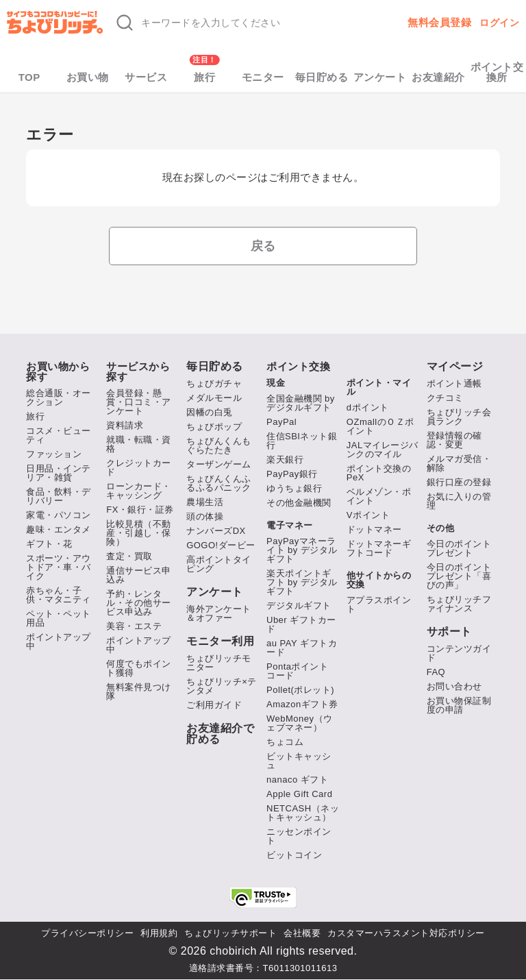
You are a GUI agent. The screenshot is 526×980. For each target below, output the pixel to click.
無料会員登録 (439, 22)
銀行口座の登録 (459, 482)
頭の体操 (205, 516)
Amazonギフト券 (302, 704)
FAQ (436, 672)
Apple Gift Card (299, 794)
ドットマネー (374, 529)
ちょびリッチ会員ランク (459, 417)
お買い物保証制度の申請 (459, 705)
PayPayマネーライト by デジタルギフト (302, 550)
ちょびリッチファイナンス (459, 604)
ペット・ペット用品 (59, 618)
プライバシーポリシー (87, 933)
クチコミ (445, 398)
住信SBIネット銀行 (302, 441)
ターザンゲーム (219, 464)
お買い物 (88, 77)
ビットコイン (294, 855)
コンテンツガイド (459, 653)
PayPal (281, 422)
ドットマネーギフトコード (379, 548)
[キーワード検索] (236, 23)
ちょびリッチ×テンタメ (222, 686)
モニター (263, 77)
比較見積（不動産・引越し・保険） (139, 533)
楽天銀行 (285, 460)
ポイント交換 (298, 366)
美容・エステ (134, 626)
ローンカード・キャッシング (139, 491)
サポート (449, 632)
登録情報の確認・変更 (454, 440)
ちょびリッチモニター (219, 663)
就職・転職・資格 (139, 444)
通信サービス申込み (139, 575)
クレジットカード (139, 467)
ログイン (499, 23)
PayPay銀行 (292, 474)
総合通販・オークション (59, 397)
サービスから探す (138, 371)
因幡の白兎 (210, 412)
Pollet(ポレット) (300, 690)
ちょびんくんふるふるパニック (219, 483)
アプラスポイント (379, 604)
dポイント (368, 407)
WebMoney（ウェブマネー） (300, 723)
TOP (29, 77)
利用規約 (159, 933)
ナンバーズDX (216, 531)
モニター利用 (220, 641)
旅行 (204, 77)
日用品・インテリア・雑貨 (59, 473)
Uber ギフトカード (301, 624)
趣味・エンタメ (59, 529)
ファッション (54, 454)
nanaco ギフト (297, 780)
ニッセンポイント (299, 836)
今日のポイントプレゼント (459, 548)
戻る (263, 246)
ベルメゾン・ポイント (379, 496)
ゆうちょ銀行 (294, 488)
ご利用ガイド (214, 705)
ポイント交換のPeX (379, 473)
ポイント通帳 (454, 383)
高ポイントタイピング (219, 564)
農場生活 (205, 502)
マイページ (455, 367)
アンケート (380, 77)
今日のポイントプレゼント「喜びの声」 (459, 576)
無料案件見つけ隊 (139, 691)
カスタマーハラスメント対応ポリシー (406, 933)
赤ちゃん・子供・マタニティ (59, 595)
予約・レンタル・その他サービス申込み (139, 603)
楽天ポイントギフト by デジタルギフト (302, 582)
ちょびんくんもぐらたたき (219, 445)
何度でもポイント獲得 (139, 668)
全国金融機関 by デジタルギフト (301, 403)
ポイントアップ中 (59, 641)
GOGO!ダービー (221, 545)
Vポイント (368, 515)
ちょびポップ (214, 427)
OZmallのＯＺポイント (380, 426)
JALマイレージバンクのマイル (383, 450)
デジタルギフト (299, 605)
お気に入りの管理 (459, 501)
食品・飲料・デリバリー (59, 496)
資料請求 (125, 425)
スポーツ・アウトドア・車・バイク (59, 567)
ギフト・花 (49, 544)
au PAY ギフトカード (302, 648)
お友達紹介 (438, 77)
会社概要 (302, 933)
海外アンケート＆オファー (219, 613)
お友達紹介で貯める (220, 734)
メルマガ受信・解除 (459, 463)
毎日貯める (322, 77)
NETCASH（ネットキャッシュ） (303, 813)
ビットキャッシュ (299, 761)
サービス (146, 77)
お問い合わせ (454, 686)
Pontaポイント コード (297, 671)
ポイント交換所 (497, 72)
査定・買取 (129, 556)
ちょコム (285, 742)
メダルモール (214, 398)
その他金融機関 (299, 503)
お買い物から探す (58, 371)
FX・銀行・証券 (140, 510)
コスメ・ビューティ (59, 435)
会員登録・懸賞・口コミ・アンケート (139, 402)
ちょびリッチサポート (230, 933)
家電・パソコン (59, 515)
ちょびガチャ (214, 383)
